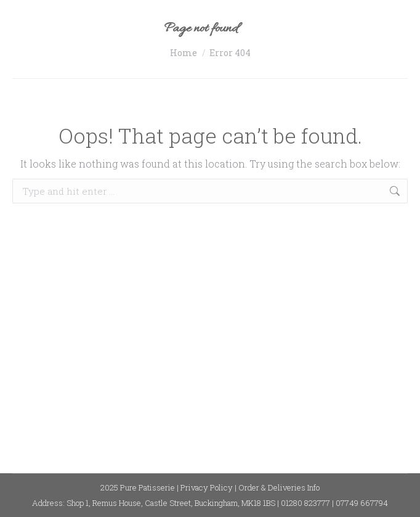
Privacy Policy (207, 487)
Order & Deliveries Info (279, 487)
